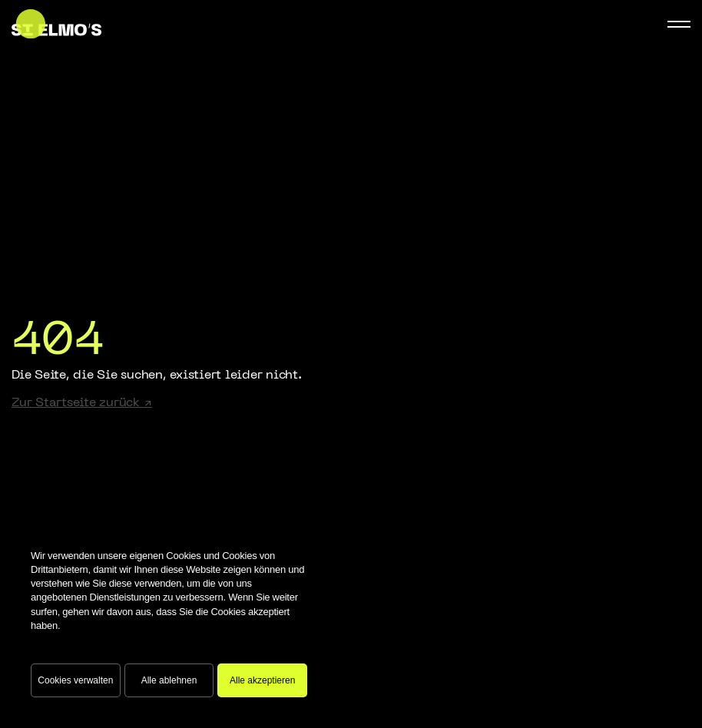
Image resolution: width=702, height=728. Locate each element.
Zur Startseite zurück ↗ (82, 403)
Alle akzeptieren (262, 680)
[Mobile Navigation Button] (679, 24)
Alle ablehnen (169, 680)
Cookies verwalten (75, 680)
